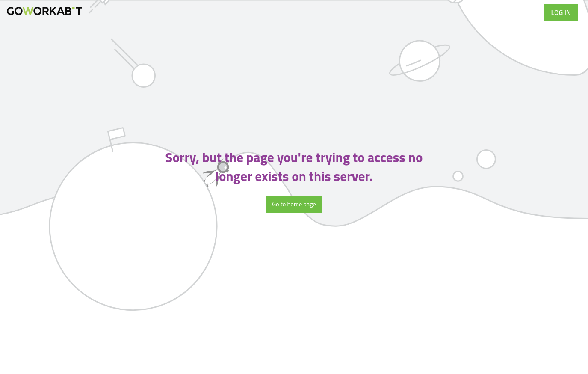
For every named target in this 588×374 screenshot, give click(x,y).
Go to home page (294, 204)
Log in (561, 12)
